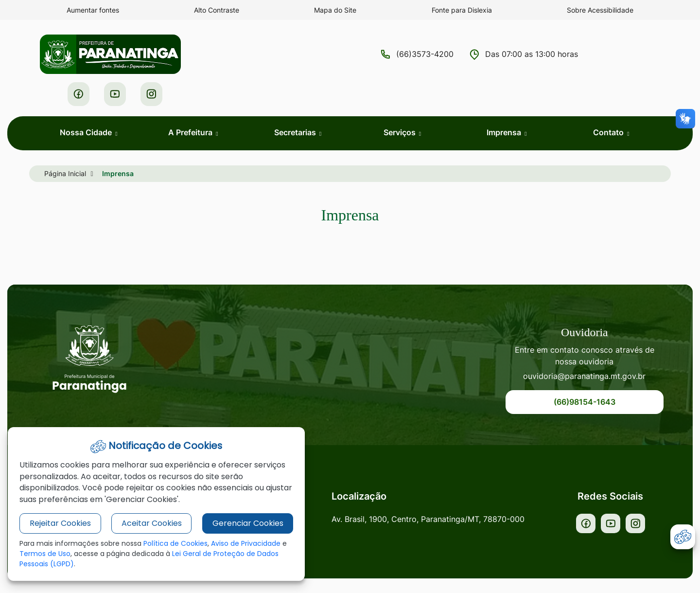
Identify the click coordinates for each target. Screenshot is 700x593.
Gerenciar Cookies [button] (239, 524)
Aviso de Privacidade (246, 544)
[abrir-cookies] (683, 537)
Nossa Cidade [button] (87, 105)
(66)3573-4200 (341, 54)
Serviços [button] (401, 105)
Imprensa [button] (505, 105)
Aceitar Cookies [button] (146, 524)
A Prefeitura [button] (191, 105)
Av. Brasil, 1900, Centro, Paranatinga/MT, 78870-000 (436, 493)
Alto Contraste (217, 10)
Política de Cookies (175, 544)
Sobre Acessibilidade (600, 10)
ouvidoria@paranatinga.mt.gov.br (591, 349)
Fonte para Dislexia (462, 10)
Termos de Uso (51, 554)
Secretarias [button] (296, 105)
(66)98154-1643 (591, 375)
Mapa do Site (336, 10)
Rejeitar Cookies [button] (58, 524)
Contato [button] (609, 105)
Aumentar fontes (93, 10)
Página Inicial (65, 146)
